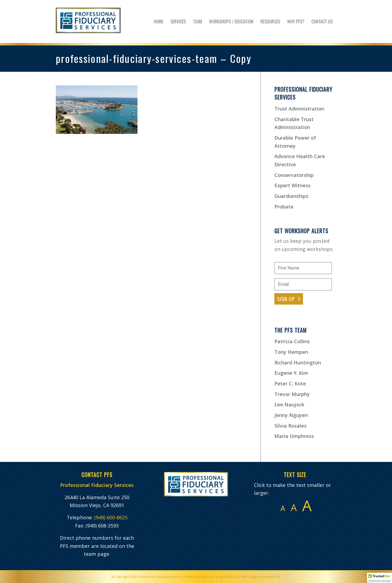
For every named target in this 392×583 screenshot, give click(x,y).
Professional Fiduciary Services (160, 577)
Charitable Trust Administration (294, 123)
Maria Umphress (294, 436)
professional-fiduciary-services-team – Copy (154, 58)
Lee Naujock (289, 404)
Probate (284, 207)
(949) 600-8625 (111, 517)
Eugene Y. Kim (291, 373)
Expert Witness (293, 185)
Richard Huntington (298, 363)
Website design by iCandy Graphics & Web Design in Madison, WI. (233, 577)
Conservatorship (294, 175)
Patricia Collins (292, 341)
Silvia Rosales (290, 426)
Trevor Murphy (292, 394)
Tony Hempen (291, 352)
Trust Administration (299, 109)
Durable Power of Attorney (295, 142)
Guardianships (291, 196)
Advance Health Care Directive (300, 160)
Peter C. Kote (290, 383)
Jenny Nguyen (291, 415)
